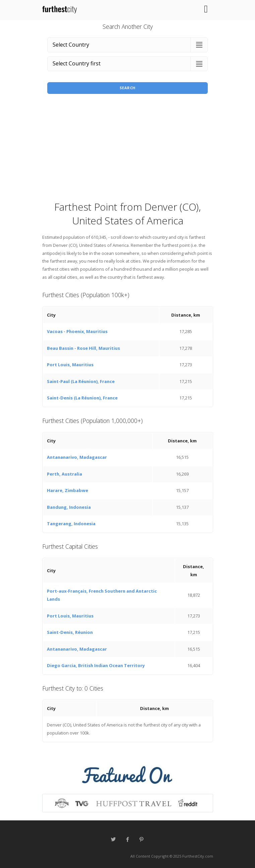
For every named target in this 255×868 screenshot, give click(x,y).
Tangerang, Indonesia (71, 524)
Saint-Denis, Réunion (70, 632)
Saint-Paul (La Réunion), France (81, 381)
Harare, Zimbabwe (68, 490)
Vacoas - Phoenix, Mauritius (77, 331)
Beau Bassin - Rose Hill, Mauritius (83, 348)
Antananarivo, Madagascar (77, 457)
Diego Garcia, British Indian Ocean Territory (96, 665)
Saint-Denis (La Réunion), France (82, 398)
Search (128, 88)
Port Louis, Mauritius (70, 365)
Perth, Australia (65, 474)
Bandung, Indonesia (69, 507)
